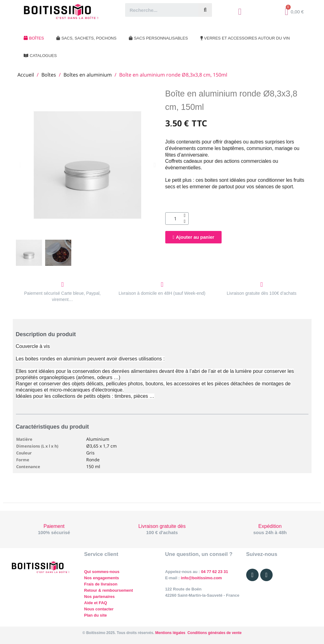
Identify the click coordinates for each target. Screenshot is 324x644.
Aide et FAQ (96, 603)
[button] (20, 165)
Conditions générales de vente (214, 633)
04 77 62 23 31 (215, 572)
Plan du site (95, 615)
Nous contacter (99, 609)
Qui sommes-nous (102, 572)
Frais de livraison (101, 584)
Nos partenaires (99, 597)
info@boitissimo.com (201, 578)
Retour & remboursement (108, 590)
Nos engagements (101, 578)
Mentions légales (170, 633)
